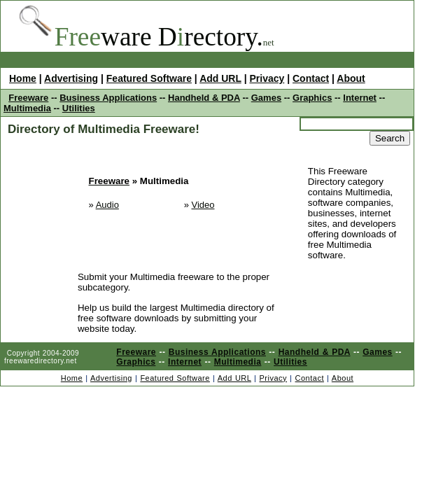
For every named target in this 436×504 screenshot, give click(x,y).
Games (266, 98)
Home (23, 78)
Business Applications (108, 98)
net (269, 42)
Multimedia (27, 108)
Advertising (71, 78)
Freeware (28, 98)
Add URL (220, 78)
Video (203, 205)
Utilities (79, 108)
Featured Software (149, 78)
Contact (311, 78)
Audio (107, 205)
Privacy (267, 78)
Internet (360, 98)
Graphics (312, 98)
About (351, 78)
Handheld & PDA (204, 98)
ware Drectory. (159, 37)
